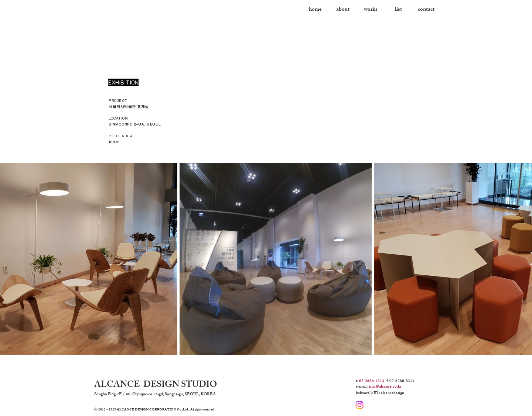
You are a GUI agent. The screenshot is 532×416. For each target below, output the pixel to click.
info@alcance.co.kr (385, 387)
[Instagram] (359, 405)
